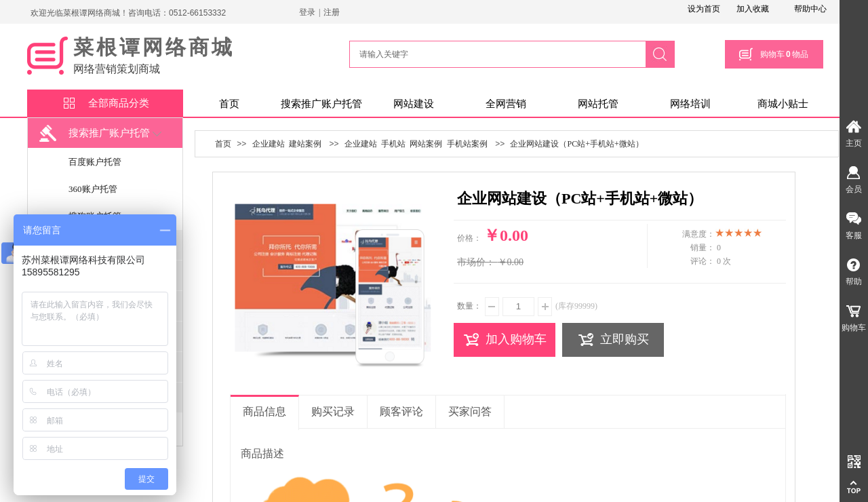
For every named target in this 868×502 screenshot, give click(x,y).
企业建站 (269, 144)
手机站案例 (467, 144)
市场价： (476, 262)
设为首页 (704, 9)
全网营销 (506, 104)
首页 (229, 104)
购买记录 (333, 411)
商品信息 (264, 411)
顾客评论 (401, 411)
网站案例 (426, 144)
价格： (469, 238)
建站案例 (305, 144)
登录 (307, 12)
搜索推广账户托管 (321, 104)
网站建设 (414, 104)
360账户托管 (93, 189)
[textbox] (496, 54)
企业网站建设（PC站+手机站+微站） (576, 144)
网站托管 (598, 104)
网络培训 (690, 104)
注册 (332, 12)
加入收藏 (753, 9)
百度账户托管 (95, 162)
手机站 (393, 144)
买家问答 (470, 411)
